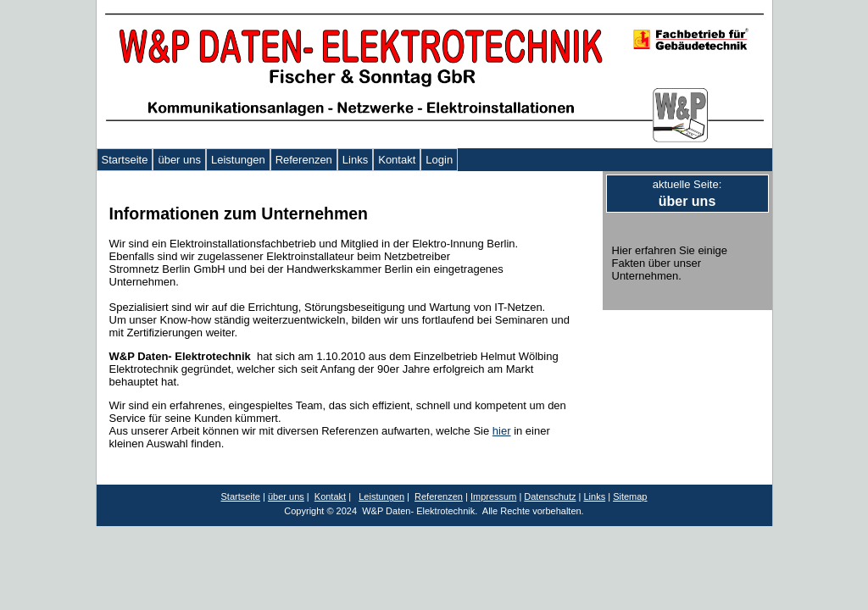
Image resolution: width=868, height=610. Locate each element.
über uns (179, 160)
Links (355, 160)
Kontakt (397, 160)
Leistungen (238, 160)
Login (439, 160)
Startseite (125, 160)
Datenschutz (550, 496)
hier (502, 431)
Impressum (493, 496)
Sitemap (630, 496)
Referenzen (304, 160)
